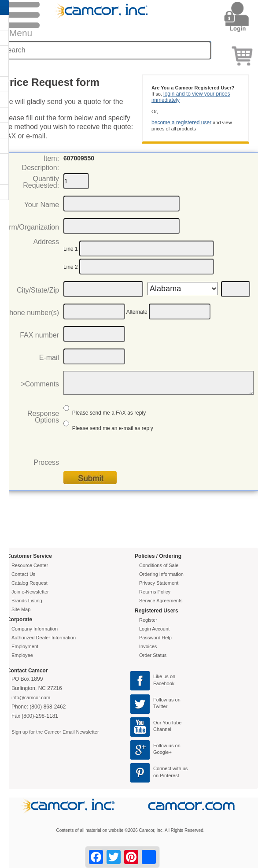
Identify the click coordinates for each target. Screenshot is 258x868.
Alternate (137, 312)
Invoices (148, 646)
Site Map (21, 609)
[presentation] (130, 454)
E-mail (49, 358)
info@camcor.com (31, 697)
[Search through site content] (106, 50)
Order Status (153, 655)
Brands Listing (27, 601)
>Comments (40, 384)
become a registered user (181, 122)
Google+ (162, 752)
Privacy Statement (159, 583)
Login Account (154, 629)
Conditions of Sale (159, 565)
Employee (22, 655)
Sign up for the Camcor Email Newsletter (55, 732)
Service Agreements (161, 601)
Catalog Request (29, 583)
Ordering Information (161, 574)
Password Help (155, 638)
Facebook (164, 683)
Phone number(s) (32, 313)
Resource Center (30, 565)
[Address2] (147, 267)
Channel (162, 729)
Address (46, 242)
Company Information (35, 629)
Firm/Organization (31, 227)
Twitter (160, 706)
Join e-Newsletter (30, 592)
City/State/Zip (38, 290)
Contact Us (23, 574)
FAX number (39, 335)
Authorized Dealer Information (44, 638)
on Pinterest (166, 775)
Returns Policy (155, 592)
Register (148, 620)
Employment (25, 646)
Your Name (42, 205)
